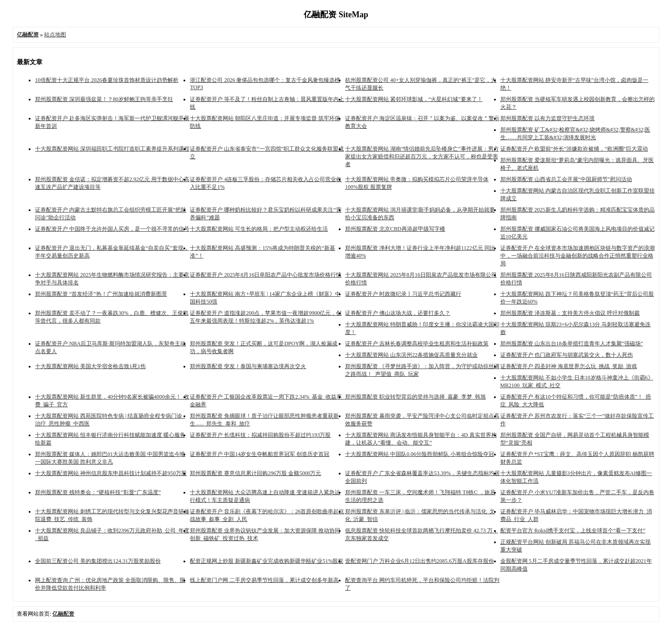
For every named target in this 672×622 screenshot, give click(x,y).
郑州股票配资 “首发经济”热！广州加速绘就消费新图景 (101, 294)
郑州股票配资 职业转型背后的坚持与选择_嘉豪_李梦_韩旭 (415, 397)
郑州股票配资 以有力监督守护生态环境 (547, 118)
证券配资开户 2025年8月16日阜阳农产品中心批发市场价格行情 (266, 275)
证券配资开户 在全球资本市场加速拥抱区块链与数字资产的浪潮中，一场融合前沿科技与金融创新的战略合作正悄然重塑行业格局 (578, 256)
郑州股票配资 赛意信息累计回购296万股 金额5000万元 (255, 473)
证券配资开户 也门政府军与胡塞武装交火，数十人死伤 (567, 355)
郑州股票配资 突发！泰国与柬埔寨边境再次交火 (248, 366)
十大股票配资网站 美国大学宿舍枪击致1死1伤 (90, 366)
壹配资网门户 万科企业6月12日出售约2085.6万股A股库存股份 (420, 561)
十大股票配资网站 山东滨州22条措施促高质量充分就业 (411, 355)
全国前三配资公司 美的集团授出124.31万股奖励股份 (98, 561)
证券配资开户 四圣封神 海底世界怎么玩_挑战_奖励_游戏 (569, 366)
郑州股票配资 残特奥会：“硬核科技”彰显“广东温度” (98, 492)
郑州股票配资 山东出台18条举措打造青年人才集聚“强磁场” (572, 344)
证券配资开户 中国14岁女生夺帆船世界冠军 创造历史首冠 (260, 454)
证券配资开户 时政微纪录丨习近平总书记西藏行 (403, 294)
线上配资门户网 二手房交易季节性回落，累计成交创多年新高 (264, 580)
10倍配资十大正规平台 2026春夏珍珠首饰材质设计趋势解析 (107, 80)
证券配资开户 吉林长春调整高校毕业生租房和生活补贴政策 (417, 344)
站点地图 (55, 35)
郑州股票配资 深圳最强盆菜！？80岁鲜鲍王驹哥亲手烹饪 (104, 99)
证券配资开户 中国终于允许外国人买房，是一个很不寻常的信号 (112, 229)
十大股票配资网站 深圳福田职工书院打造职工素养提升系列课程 (112, 149)
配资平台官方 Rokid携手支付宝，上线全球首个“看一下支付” (573, 531)
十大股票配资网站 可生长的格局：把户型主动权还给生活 (259, 229)
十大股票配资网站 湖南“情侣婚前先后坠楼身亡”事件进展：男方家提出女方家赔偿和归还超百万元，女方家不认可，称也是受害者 (422, 157)
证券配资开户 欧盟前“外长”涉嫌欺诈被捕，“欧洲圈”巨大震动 (574, 149)
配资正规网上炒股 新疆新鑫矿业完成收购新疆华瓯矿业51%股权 (267, 561)
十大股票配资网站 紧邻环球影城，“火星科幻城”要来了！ (414, 99)
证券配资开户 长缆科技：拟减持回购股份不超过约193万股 (260, 435)
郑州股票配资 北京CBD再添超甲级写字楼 (395, 229)
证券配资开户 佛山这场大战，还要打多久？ (398, 313)
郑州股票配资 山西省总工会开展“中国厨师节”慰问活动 (566, 179)
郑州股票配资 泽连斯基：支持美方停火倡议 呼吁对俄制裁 (570, 313)
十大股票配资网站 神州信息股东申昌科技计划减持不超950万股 (111, 473)
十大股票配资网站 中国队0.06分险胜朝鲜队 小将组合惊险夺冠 (420, 454)
